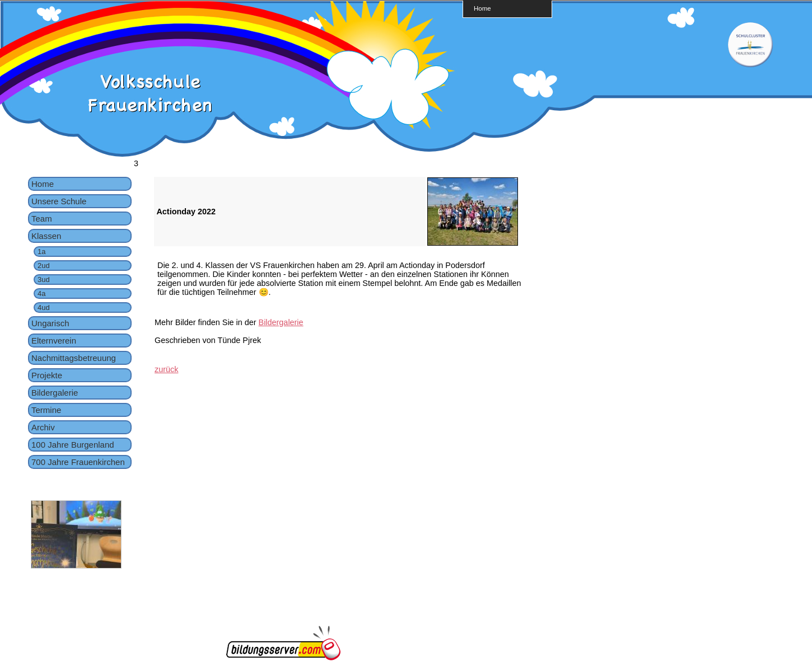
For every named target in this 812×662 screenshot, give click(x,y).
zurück (166, 369)
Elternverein (54, 341)
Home (482, 8)
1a (41, 252)
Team (42, 219)
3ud (44, 280)
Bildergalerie (55, 393)
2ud (44, 266)
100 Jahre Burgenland (73, 445)
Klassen (46, 236)
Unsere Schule (59, 201)
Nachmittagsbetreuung (74, 358)
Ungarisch (50, 323)
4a (41, 294)
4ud (44, 307)
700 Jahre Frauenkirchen (78, 462)
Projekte (47, 375)
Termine (46, 410)
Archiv (43, 427)
